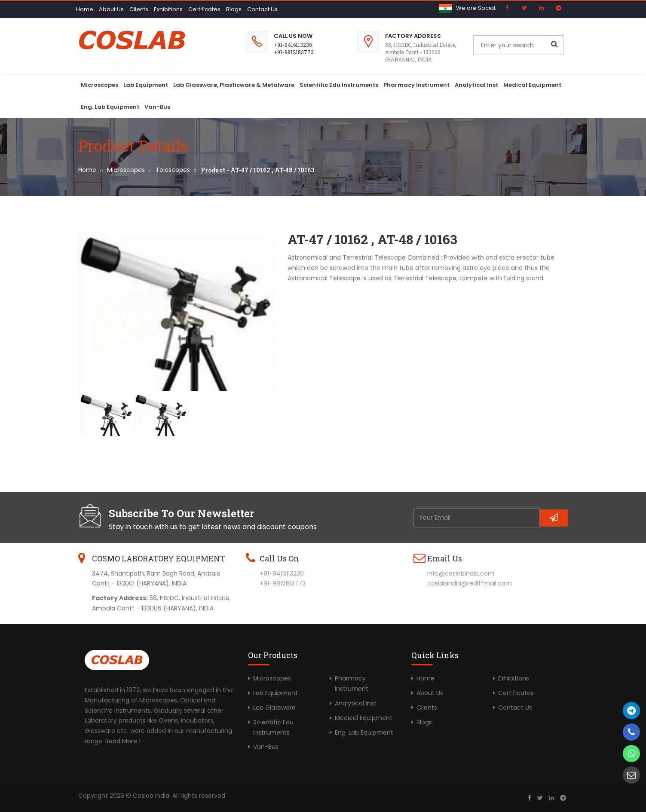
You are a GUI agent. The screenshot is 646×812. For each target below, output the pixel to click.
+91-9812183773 (294, 52)
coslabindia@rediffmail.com (470, 583)
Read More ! (123, 741)
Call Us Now (293, 36)
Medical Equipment (532, 85)
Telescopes (173, 170)
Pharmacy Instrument (416, 85)
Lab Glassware (274, 708)
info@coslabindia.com (461, 573)
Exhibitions (168, 9)
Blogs (234, 9)
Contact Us (262, 9)
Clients (139, 9)
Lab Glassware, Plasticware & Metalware (234, 85)
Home (85, 9)
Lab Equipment (146, 85)
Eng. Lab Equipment (110, 107)
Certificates (204, 9)
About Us (111, 9)
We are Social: (476, 8)
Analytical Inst (476, 85)
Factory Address (413, 36)
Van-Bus (157, 107)
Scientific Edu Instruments (339, 85)
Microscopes (100, 85)
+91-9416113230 (293, 45)
